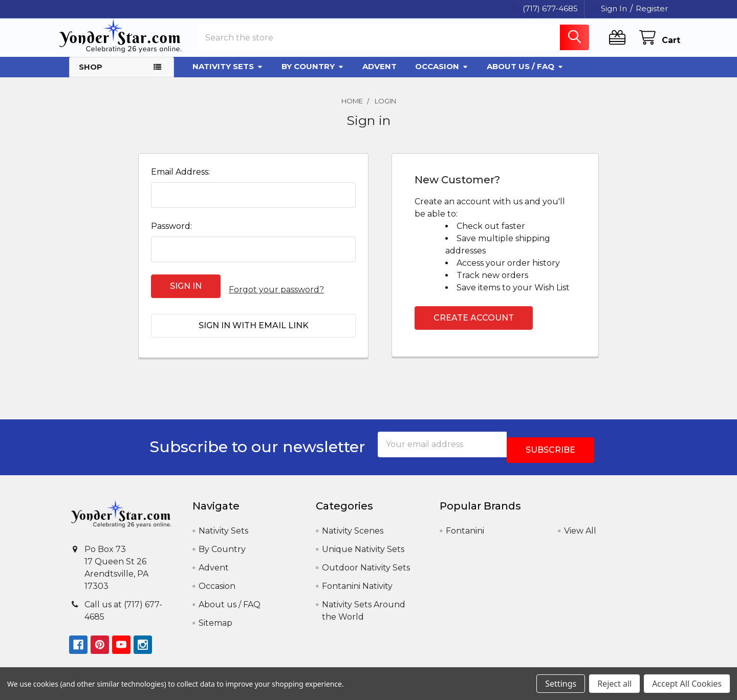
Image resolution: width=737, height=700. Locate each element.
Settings (561, 684)
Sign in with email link (254, 327)
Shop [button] (91, 76)
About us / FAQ (525, 76)
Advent (380, 76)
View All (580, 521)
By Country (313, 76)
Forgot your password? (276, 295)
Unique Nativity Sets (363, 539)
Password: (171, 235)
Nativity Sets (228, 76)
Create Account (474, 327)
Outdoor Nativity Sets (366, 558)
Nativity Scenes (353, 521)
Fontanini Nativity (357, 576)
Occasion (442, 76)
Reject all (614, 684)
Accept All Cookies (687, 684)
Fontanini (465, 521)
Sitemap (215, 613)
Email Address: (180, 181)
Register (652, 8)
